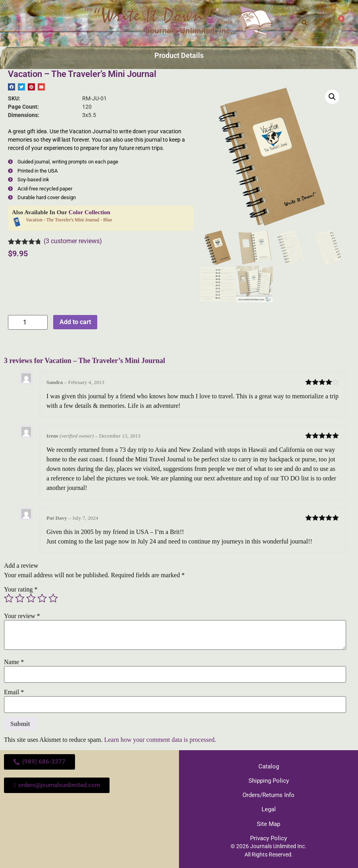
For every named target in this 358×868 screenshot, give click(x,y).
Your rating (21, 590)
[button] (18, 23)
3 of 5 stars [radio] (31, 598)
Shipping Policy (269, 780)
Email (14, 692)
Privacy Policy (269, 835)
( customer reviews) (73, 241)
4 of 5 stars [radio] (42, 598)
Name (14, 662)
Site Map (269, 822)
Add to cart (75, 322)
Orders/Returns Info (268, 794)
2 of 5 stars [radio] (20, 598)
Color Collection (89, 212)
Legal (269, 808)
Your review (22, 616)
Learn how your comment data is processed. (160, 740)
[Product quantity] (28, 322)
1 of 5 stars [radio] (9, 598)
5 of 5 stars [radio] (53, 598)
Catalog (268, 766)
